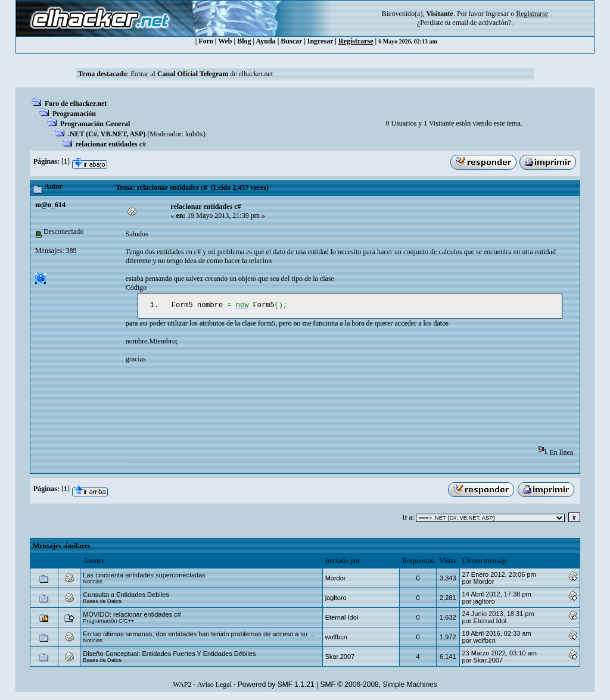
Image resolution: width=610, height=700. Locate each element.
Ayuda (266, 41)
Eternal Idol (342, 618)
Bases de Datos (102, 602)
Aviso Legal (214, 686)
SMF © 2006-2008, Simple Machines (379, 686)
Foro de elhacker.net (76, 104)
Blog (244, 41)
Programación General (95, 124)
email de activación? (482, 23)
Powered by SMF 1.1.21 (276, 686)
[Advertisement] (343, 410)
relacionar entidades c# (111, 144)
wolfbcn (336, 638)
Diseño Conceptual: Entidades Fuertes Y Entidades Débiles (169, 655)
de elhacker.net (250, 74)
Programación (74, 114)
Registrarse (356, 41)
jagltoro (336, 599)
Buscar (291, 41)
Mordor (336, 579)
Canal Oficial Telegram (193, 74)
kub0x (194, 134)
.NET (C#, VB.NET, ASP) (107, 134)
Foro (206, 41)
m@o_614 (50, 205)
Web (225, 41)
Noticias (93, 583)
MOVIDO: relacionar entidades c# (132, 615)
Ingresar (497, 14)
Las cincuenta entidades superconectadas (144, 576)
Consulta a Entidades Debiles (126, 596)
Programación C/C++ (108, 622)
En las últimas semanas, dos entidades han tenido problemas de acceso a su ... (199, 635)
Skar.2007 (340, 658)
